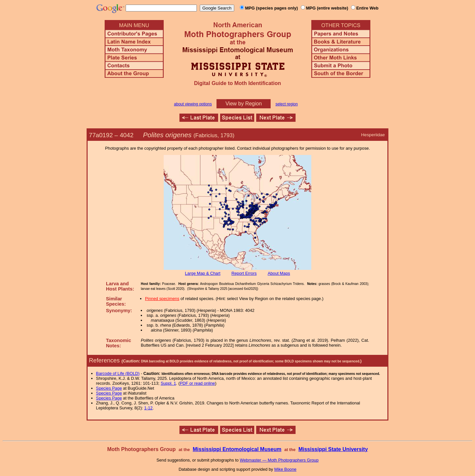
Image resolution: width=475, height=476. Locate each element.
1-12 (149, 408)
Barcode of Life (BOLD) (118, 373)
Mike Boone (285, 469)
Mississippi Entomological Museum (237, 449)
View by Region (244, 104)
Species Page (109, 388)
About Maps (279, 273)
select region (287, 104)
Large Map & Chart (203, 273)
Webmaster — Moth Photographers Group (279, 460)
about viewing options (193, 104)
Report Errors (244, 273)
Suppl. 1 (168, 383)
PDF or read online (197, 383)
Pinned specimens (162, 299)
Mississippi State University (333, 449)
